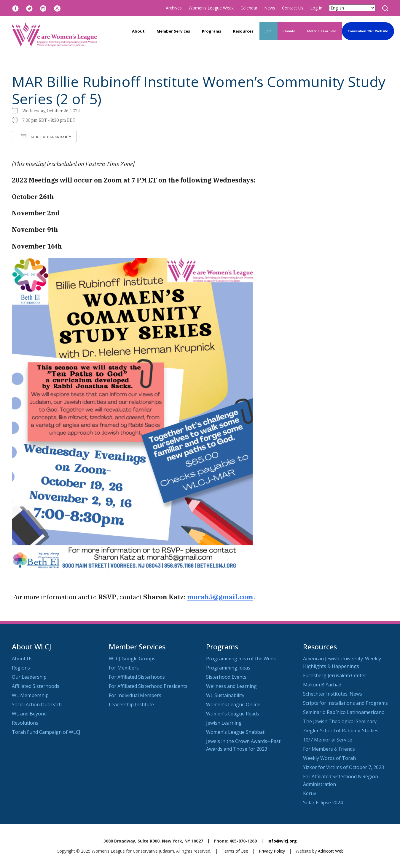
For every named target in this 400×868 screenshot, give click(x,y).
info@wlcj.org (282, 841)
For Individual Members (135, 695)
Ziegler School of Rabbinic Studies (341, 731)
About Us (22, 659)
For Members (124, 668)
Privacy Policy (272, 851)
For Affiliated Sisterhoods (137, 677)
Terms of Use (235, 851)
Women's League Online (233, 704)
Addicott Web (331, 851)
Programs (212, 31)
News (270, 8)
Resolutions (25, 723)
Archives (174, 8)
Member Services (173, 31)
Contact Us (293, 8)
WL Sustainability (225, 695)
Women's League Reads (233, 714)
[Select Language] (352, 8)
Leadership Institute (131, 704)
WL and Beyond (29, 714)
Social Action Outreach (37, 704)
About (138, 31)
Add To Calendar (44, 137)
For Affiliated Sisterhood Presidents (148, 686)
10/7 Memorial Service (328, 740)
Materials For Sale (322, 31)
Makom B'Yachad (322, 685)
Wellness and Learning (231, 686)
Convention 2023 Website (368, 31)
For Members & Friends (329, 749)
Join (268, 31)
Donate (289, 31)
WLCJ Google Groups (132, 659)
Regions (21, 668)
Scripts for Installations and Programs (345, 703)
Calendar (249, 8)
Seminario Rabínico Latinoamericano (344, 712)
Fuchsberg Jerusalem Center (335, 675)
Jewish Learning (224, 723)
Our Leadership (29, 677)
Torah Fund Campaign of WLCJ (46, 732)
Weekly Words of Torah (329, 758)
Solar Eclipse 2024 (323, 803)
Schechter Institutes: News (333, 694)
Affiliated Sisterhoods (36, 686)
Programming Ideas (228, 668)
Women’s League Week (211, 8)
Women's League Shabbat (235, 732)
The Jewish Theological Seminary (340, 721)
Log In (316, 8)
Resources (243, 31)
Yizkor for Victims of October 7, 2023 (344, 767)
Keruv (310, 793)
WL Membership (30, 695)
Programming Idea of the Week (241, 659)
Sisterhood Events (226, 677)
